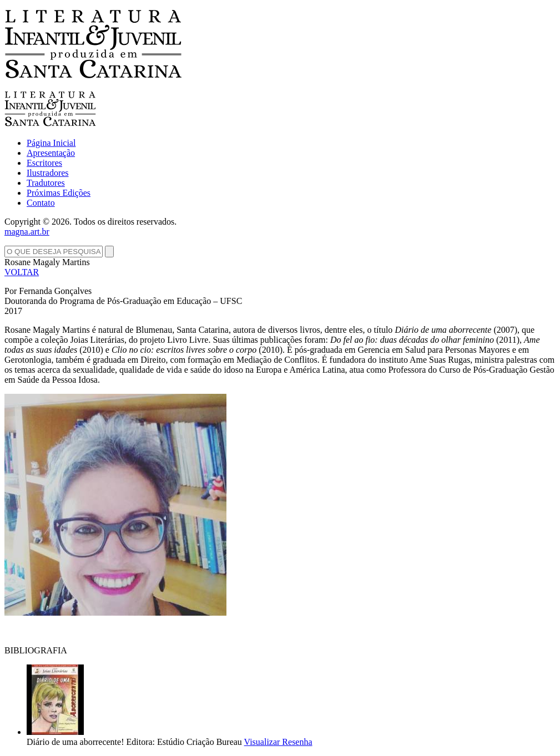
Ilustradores (48, 173)
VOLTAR (22, 272)
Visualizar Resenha (278, 742)
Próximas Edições (59, 193)
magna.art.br (27, 232)
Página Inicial (51, 143)
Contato (41, 203)
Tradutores (46, 183)
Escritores (44, 163)
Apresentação (51, 153)
